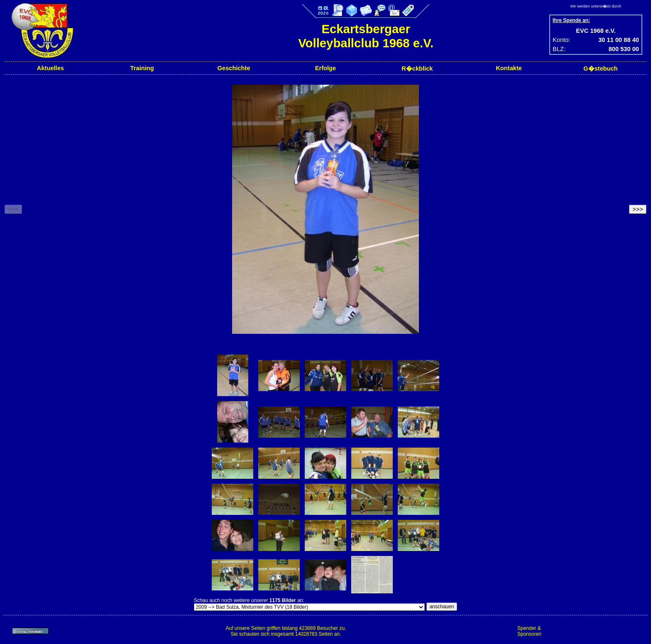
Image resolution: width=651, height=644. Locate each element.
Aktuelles (50, 68)
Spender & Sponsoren (529, 631)
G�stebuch (601, 69)
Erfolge (326, 68)
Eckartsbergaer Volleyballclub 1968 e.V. (366, 36)
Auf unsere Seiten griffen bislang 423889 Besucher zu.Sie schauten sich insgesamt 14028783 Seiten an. (286, 631)
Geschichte (234, 68)
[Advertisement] (597, 631)
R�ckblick (417, 69)
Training (142, 68)
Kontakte (509, 68)
